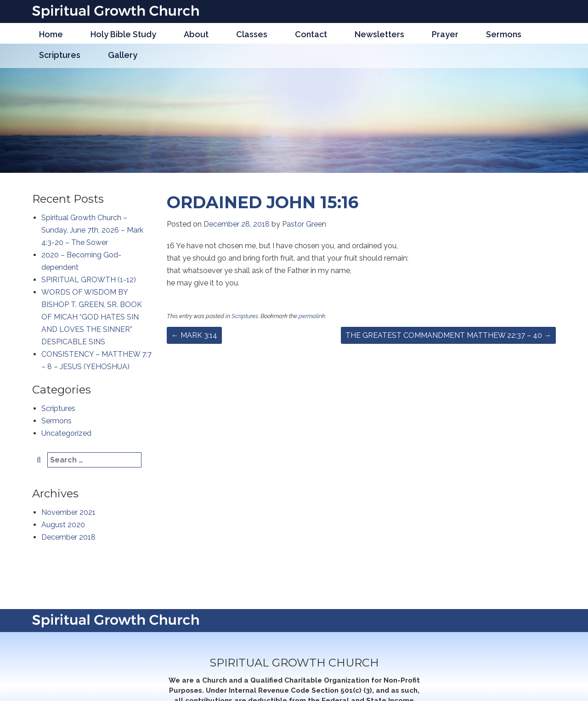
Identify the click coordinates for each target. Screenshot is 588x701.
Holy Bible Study (123, 34)
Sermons (504, 34)
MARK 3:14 (194, 335)
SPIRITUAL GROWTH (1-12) (89, 280)
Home (51, 34)
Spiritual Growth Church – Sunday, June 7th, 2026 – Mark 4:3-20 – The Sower (92, 230)
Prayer (445, 34)
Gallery (123, 55)
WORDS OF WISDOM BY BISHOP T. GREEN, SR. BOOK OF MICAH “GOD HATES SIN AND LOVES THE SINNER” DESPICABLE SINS (92, 317)
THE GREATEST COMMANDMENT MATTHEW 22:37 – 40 (448, 335)
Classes (252, 34)
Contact (311, 34)
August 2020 (63, 525)
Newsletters (379, 34)
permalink (312, 316)
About (196, 34)
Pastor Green (304, 224)
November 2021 (68, 512)
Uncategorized (66, 433)
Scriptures (60, 55)
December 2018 (68, 537)
